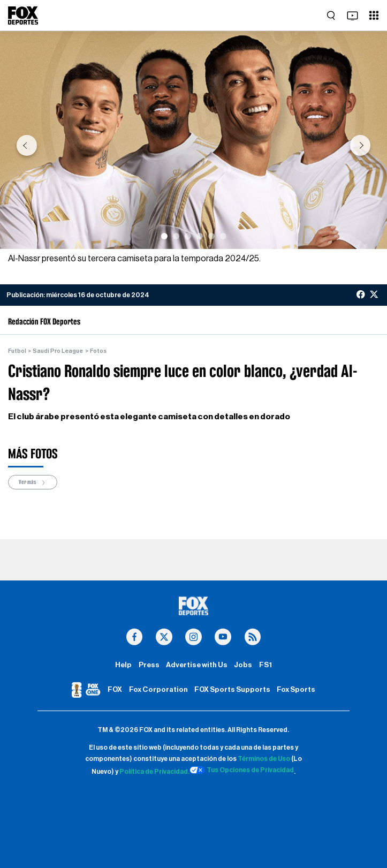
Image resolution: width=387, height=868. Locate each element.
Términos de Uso (264, 759)
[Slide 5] (211, 236)
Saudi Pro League (58, 351)
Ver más (33, 483)
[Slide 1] (164, 236)
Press (149, 665)
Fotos (98, 351)
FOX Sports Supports (232, 690)
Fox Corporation (158, 690)
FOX (115, 690)
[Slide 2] (176, 236)
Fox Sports (296, 690)
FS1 (265, 665)
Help (123, 665)
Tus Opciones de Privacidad (242, 770)
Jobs (243, 665)
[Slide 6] (223, 236)
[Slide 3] (188, 236)
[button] (26, 145)
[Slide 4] (200, 236)
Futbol (17, 351)
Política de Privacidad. (154, 772)
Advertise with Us (197, 665)
